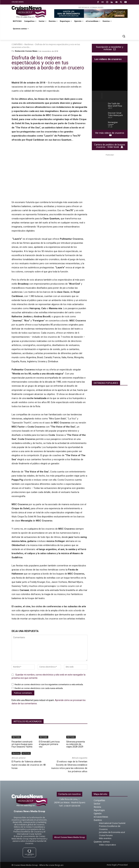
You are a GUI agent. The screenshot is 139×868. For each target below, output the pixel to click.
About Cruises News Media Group (70, 837)
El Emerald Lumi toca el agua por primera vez (49, 744)
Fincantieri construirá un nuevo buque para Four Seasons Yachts (22, 744)
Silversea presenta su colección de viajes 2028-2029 (76, 744)
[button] (124, 36)
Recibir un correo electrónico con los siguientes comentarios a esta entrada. (49, 685)
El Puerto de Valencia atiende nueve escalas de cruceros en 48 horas (29, 765)
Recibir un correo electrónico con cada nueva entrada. (39, 688)
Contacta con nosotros (69, 794)
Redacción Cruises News (26, 51)
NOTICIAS (16, 737)
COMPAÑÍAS (17, 44)
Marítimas (29, 44)
